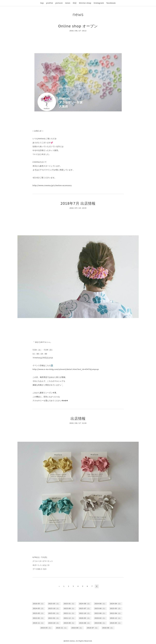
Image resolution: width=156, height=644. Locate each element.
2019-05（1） (116, 623)
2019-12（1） (116, 618)
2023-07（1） (85, 608)
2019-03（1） (46, 628)
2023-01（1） (54, 613)
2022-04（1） (116, 613)
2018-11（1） (62, 628)
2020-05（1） (85, 618)
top (42, 3)
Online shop (85, 3)
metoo (72, 641)
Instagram (99, 3)
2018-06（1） (108, 628)
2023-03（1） (39, 613)
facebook (111, 3)
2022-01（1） (54, 618)
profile (50, 3)
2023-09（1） (69, 608)
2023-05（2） (116, 608)
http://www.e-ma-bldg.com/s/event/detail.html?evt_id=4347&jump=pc (66, 369)
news (68, 3)
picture (59, 3)
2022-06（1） (100, 613)
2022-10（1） (85, 613)
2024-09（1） (85, 604)
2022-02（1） (39, 618)
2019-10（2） (54, 623)
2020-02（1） (100, 618)
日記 (75, 3)
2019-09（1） (69, 623)
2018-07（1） (93, 628)
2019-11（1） (39, 623)
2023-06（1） (100, 608)
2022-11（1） (69, 613)
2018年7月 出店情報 (78, 203)
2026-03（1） (39, 604)
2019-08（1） (85, 623)
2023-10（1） (54, 608)
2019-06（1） (100, 623)
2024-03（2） (39, 608)
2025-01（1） (69, 604)
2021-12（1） (69, 618)
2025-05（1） (54, 604)
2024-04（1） (116, 604)
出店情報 (78, 418)
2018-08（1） (77, 628)
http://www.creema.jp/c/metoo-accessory (52, 185)
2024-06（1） (100, 604)
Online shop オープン (78, 26)
